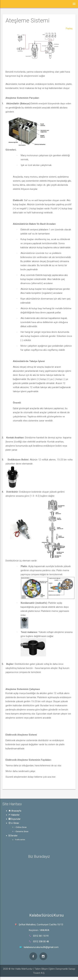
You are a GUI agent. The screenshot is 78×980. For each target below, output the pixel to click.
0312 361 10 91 (41, 936)
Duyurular (15, 819)
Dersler (13, 836)
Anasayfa (15, 811)
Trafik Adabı (20, 840)
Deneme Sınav (22, 832)
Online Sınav (21, 827)
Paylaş (69, 28)
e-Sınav (14, 823)
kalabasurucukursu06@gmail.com (41, 947)
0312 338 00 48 (41, 942)
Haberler (14, 815)
